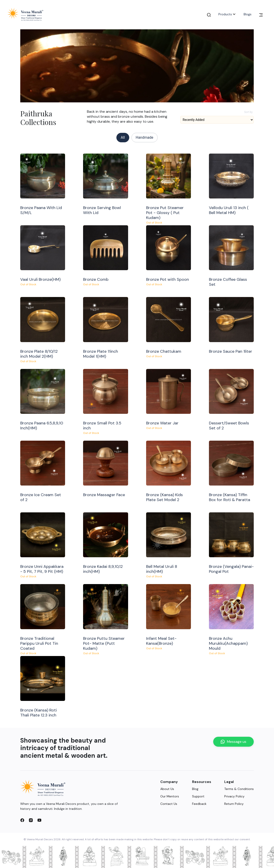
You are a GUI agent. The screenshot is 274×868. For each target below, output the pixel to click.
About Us (167, 789)
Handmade (145, 137)
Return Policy (234, 804)
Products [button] (227, 14)
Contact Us (169, 804)
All (123, 137)
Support (198, 796)
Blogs (248, 14)
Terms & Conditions (239, 789)
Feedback (199, 804)
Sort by (248, 112)
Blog (195, 789)
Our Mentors (170, 796)
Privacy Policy (234, 796)
